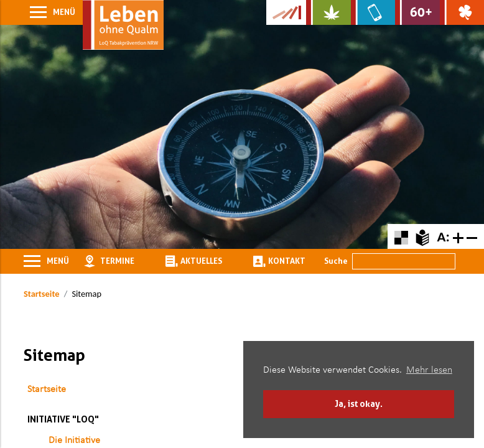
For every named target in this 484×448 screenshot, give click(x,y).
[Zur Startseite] (123, 25)
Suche (336, 261)
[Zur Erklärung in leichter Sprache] (422, 236)
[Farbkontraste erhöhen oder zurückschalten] (401, 236)
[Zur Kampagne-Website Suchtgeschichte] (286, 12)
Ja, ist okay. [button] (359, 404)
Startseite (41, 294)
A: (443, 236)
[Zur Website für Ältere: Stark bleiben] (417, 12)
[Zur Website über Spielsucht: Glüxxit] (462, 12)
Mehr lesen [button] (429, 370)
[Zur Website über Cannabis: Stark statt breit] (328, 12)
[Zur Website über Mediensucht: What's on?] (373, 12)
